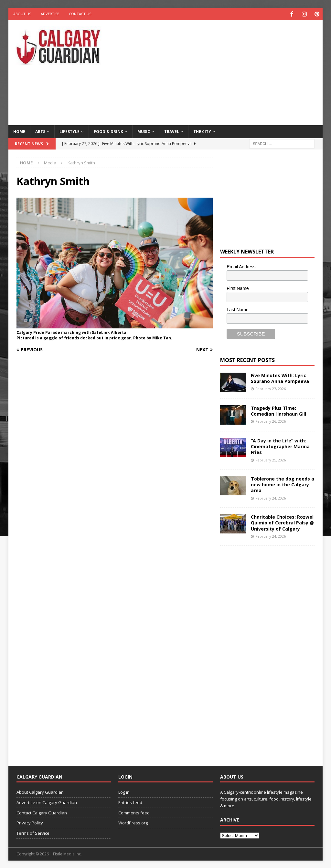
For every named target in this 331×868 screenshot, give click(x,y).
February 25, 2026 (271, 459)
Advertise (50, 14)
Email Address (241, 266)
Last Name (238, 309)
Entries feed (130, 802)
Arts (40, 131)
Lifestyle (69, 131)
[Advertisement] (223, 71)
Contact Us (80, 14)
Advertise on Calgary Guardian (47, 802)
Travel (172, 131)
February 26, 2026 (271, 421)
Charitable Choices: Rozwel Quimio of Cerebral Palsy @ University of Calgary (282, 522)
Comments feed (134, 812)
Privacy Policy (30, 822)
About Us (22, 14)
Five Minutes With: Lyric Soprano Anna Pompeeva (280, 378)
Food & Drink (108, 131)
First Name (238, 288)
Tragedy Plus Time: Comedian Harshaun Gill (278, 410)
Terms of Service (33, 832)
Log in (124, 791)
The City (202, 131)
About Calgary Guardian (40, 791)
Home (19, 131)
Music (144, 131)
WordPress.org (133, 822)
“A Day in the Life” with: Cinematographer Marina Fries (280, 446)
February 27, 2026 (271, 388)
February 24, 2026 (271, 497)
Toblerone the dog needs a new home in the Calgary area (283, 484)
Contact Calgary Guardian (42, 812)
